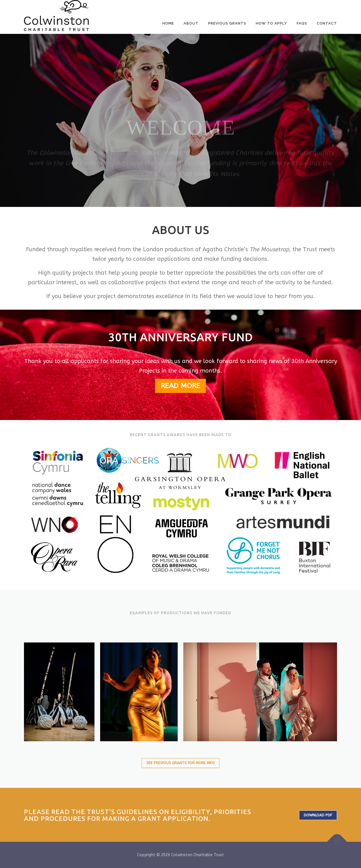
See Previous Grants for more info (180, 763)
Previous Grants (227, 23)
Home (168, 23)
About (191, 23)
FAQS (302, 23)
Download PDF (318, 815)
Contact (327, 23)
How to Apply (271, 23)
